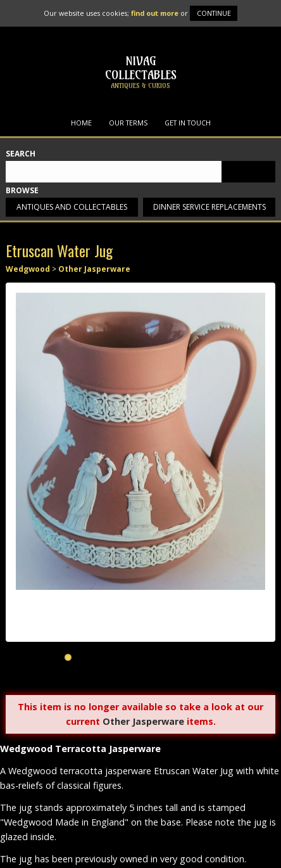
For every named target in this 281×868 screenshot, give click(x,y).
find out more (155, 13)
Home (81, 123)
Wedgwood (28, 269)
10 (199, 657)
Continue (214, 13)
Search (21, 154)
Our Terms (128, 123)
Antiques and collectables (72, 207)
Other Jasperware (94, 269)
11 (214, 657)
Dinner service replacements (209, 207)
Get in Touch (188, 123)
